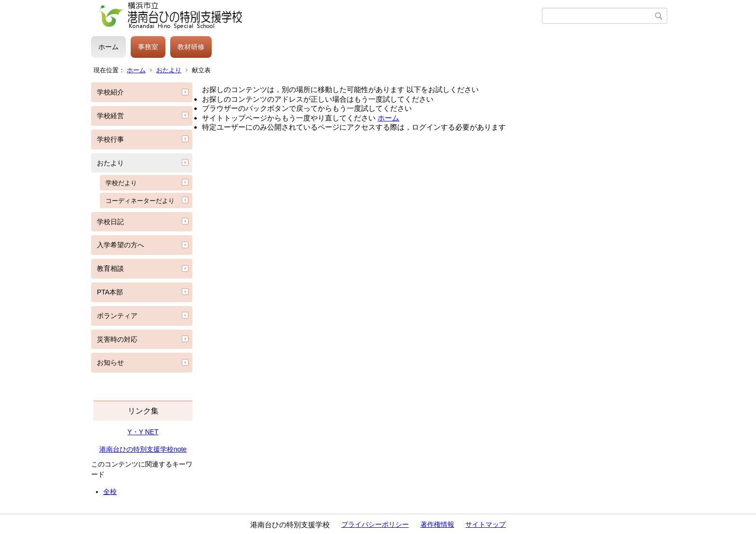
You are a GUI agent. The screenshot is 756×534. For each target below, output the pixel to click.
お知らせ (110, 362)
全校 (110, 492)
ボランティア (117, 316)
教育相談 (110, 268)
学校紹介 (110, 92)
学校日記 (110, 222)
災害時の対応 (117, 339)
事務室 (148, 47)
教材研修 (191, 47)
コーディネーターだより (140, 201)
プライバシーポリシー (375, 524)
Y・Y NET (143, 432)
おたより (169, 70)
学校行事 (110, 139)
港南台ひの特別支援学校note (143, 449)
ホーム (108, 47)
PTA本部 (110, 292)
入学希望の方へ (121, 245)
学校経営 (110, 116)
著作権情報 (437, 524)
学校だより (121, 183)
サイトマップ (486, 524)
